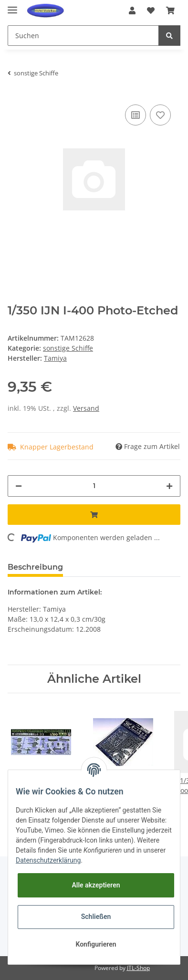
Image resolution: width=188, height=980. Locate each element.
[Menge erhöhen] (169, 486)
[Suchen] (83, 36)
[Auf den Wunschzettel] (160, 115)
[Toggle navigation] (12, 6)
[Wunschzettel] (151, 10)
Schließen (96, 917)
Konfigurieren (96, 944)
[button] (132, 10)
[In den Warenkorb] (94, 515)
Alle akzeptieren (96, 885)
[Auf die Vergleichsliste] (136, 115)
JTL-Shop (138, 968)
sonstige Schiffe (68, 348)
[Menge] (94, 486)
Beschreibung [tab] (35, 567)
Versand (86, 408)
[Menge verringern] (19, 486)
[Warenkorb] (170, 10)
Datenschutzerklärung (48, 860)
